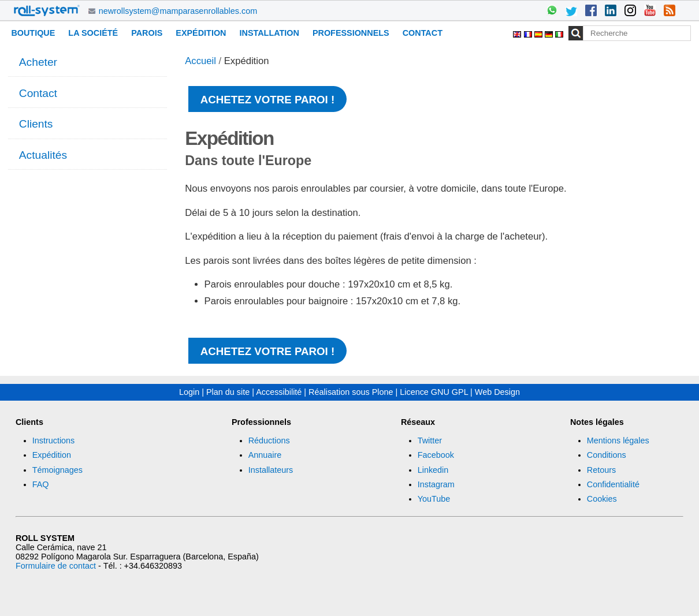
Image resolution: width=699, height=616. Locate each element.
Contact (423, 33)
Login (189, 392)
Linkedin (433, 470)
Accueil (200, 61)
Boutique (33, 33)
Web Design (497, 392)
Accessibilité (279, 392)
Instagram (436, 484)
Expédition (201, 33)
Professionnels (351, 33)
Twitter (430, 440)
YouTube (434, 499)
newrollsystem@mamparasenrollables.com (178, 11)
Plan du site (228, 392)
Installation (269, 33)
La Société (93, 33)
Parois (147, 33)
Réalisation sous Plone (351, 392)
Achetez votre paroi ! (267, 100)
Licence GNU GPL (434, 392)
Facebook (436, 455)
